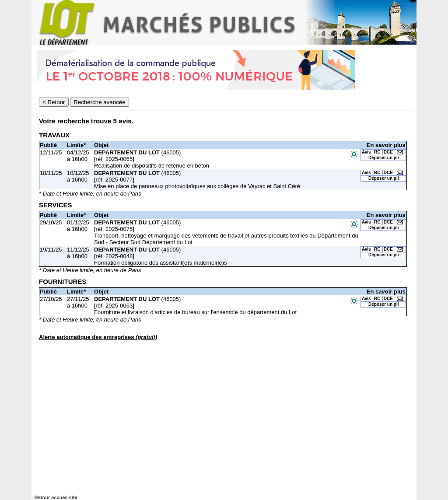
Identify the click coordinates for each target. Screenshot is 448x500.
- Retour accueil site (54, 497)
